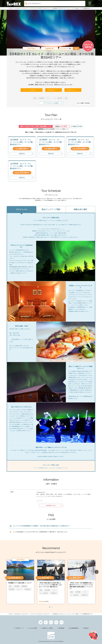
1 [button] (50, 607)
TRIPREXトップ (19, 628)
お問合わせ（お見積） (48, 628)
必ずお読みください (51, 505)
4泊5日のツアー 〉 (73, 90)
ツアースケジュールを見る (51, 103)
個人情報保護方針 (74, 628)
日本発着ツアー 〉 (53, 90)
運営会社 (86, 628)
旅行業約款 (61, 628)
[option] (20, 582)
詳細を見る (22, 154)
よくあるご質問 (33, 628)
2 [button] (52, 607)
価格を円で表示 (78, 126)
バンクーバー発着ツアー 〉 (32, 90)
